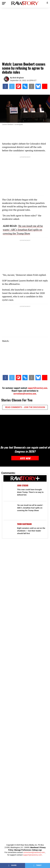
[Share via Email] (32, 86)
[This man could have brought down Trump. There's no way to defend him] (9, 490)
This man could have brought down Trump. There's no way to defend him (30, 492)
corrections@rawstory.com (25, 394)
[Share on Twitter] (12, 86)
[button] (47, 3)
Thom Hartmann (24, 524)
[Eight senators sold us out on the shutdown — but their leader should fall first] (9, 528)
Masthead (34, 847)
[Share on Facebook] (5, 86)
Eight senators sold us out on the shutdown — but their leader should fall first (31, 531)
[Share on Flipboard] (18, 86)
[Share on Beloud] (45, 86)
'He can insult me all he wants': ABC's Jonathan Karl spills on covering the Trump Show (23, 230)
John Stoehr (23, 486)
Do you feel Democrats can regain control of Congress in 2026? (25, 449)
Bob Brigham (18, 78)
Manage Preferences (23, 850)
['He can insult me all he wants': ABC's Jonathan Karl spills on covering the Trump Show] (9, 509)
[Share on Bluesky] (38, 86)
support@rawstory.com (37, 388)
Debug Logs (37, 850)
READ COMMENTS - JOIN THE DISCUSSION (25, 407)
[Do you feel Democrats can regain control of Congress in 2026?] (25, 429)
